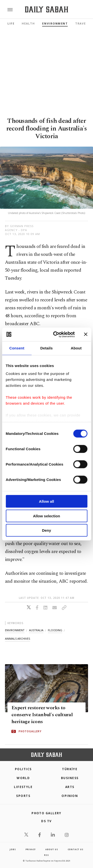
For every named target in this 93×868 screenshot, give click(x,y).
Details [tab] (47, 348)
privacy (31, 849)
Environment (55, 23)
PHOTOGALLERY (30, 732)
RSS (46, 855)
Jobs (13, 849)
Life (11, 23)
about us (52, 849)
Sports (23, 796)
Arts (70, 787)
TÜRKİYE (70, 769)
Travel (81, 23)
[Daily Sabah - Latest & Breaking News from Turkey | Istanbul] (46, 10)
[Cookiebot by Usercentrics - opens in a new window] (55, 334)
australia (36, 630)
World (23, 778)
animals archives (17, 639)
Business (70, 778)
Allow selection (46, 516)
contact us (76, 849)
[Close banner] (86, 334)
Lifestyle (23, 787)
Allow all (46, 501)
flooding (55, 630)
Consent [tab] (17, 348)
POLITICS (23, 769)
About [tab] (76, 348)
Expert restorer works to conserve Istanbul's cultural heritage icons (42, 715)
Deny (46, 530)
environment (15, 630)
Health (28, 23)
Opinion (70, 796)
